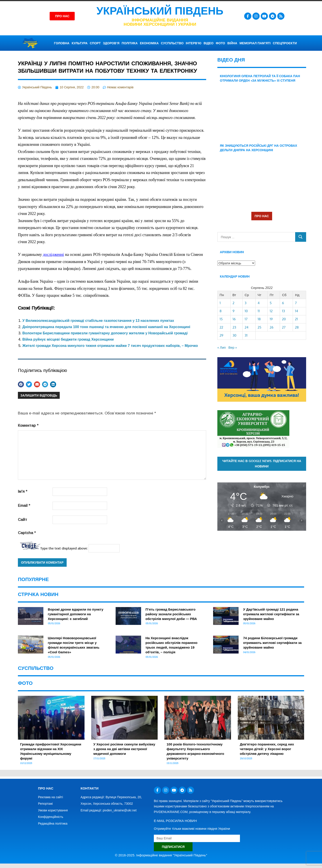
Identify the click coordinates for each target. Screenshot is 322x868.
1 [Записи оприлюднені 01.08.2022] (220, 303)
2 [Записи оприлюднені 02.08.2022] (233, 303)
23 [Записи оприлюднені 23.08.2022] (234, 327)
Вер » (233, 347)
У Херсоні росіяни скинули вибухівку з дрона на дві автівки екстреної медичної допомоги (124, 749)
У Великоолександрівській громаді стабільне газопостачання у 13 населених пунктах (98, 321)
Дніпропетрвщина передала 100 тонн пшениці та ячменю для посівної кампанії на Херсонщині (106, 327)
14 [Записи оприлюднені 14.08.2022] (297, 311)
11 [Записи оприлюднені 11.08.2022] (259, 311)
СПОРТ (95, 43)
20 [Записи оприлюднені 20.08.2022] (284, 319)
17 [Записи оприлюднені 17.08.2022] (246, 319)
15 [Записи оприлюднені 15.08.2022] (221, 319)
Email (24, 506)
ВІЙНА (232, 43)
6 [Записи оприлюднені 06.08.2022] (283, 303)
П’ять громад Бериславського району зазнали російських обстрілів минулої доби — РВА (171, 614)
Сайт (22, 520)
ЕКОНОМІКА (149, 43)
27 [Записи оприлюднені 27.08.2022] (284, 327)
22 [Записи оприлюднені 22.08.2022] (221, 327)
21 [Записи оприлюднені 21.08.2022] (296, 319)
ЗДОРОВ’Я (111, 43)
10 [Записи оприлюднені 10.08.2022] (246, 311)
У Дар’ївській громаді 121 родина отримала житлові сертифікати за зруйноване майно (271, 614)
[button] (21, 384)
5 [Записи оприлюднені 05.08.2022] (271, 303)
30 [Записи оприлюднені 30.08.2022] (234, 335)
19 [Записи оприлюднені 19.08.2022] (271, 319)
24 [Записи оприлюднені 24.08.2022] (247, 327)
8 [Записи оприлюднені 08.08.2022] (221, 311)
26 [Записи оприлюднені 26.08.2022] (272, 327)
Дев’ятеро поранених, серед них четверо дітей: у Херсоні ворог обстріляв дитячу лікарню (267, 749)
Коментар (28, 426)
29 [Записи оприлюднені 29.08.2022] (221, 335)
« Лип (221, 347)
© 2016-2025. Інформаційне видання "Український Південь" (161, 855)
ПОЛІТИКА (130, 43)
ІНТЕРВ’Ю (194, 43)
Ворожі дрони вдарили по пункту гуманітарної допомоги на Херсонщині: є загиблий (76, 614)
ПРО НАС (262, 216)
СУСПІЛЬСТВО (172, 43)
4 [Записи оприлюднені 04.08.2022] (259, 303)
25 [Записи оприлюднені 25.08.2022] (260, 327)
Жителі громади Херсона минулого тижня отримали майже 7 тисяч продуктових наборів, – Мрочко (110, 346)
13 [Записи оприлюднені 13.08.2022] (283, 311)
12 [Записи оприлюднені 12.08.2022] (271, 311)
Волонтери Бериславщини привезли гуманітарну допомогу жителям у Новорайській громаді (105, 333)
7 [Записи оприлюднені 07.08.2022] (296, 303)
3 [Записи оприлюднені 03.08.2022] (246, 303)
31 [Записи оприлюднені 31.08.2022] (246, 335)
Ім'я (23, 491)
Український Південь (160, 11)
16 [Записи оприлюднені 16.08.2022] (234, 319)
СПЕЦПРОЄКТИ (285, 43)
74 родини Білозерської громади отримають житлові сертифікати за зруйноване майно (272, 643)
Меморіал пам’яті (255, 43)
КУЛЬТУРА (79, 43)
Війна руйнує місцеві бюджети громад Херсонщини (68, 339)
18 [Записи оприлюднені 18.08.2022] (259, 319)
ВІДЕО (208, 43)
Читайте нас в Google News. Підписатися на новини (262, 464)
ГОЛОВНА (62, 43)
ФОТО (220, 43)
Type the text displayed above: (64, 548)
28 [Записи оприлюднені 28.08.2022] (297, 327)
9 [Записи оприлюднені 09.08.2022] (234, 311)
